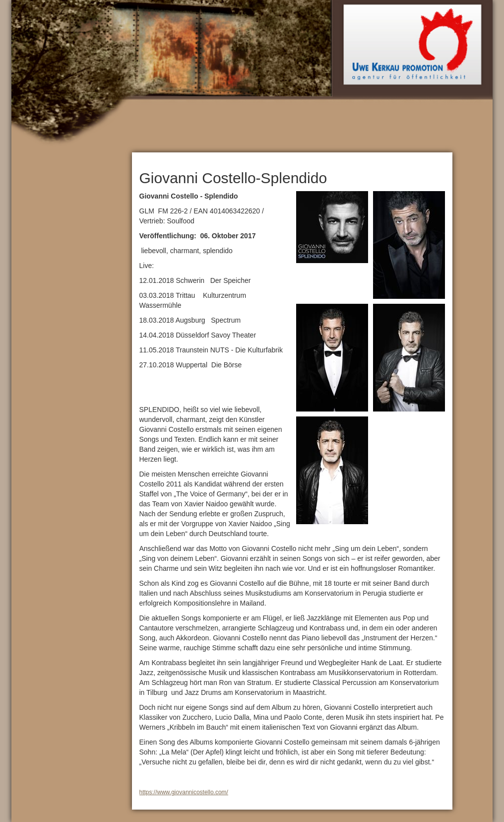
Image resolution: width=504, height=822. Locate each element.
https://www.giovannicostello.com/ (184, 792)
